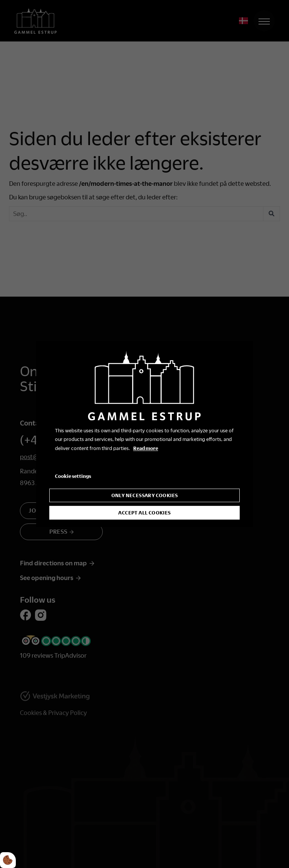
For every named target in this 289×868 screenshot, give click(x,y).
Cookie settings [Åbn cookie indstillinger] (73, 476)
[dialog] (144, 434)
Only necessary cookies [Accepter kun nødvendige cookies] (145, 495)
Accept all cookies (144, 513)
